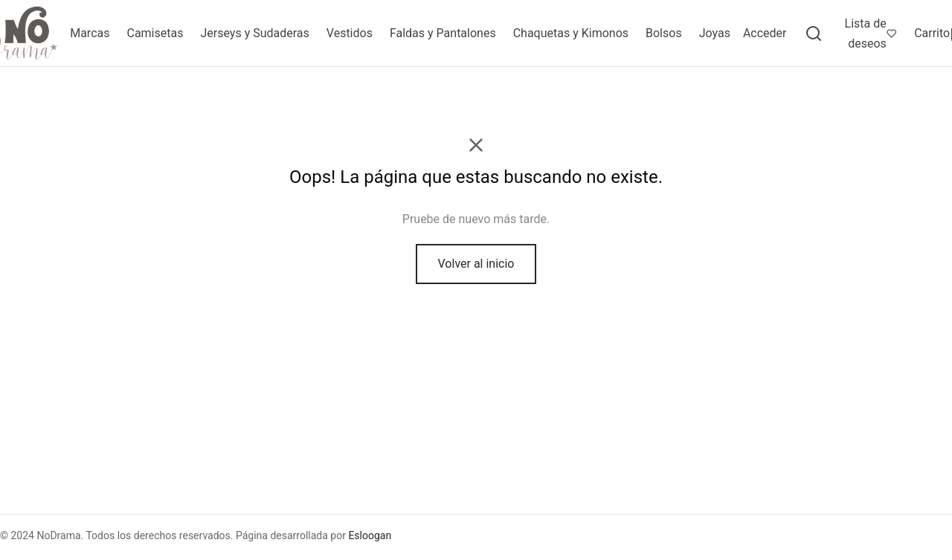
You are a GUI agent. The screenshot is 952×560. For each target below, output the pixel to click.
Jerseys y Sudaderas (254, 33)
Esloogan (370, 535)
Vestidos (350, 33)
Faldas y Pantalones (443, 33)
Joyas (715, 33)
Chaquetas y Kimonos (571, 33)
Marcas (90, 33)
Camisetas (155, 33)
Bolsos (664, 33)
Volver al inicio (476, 264)
